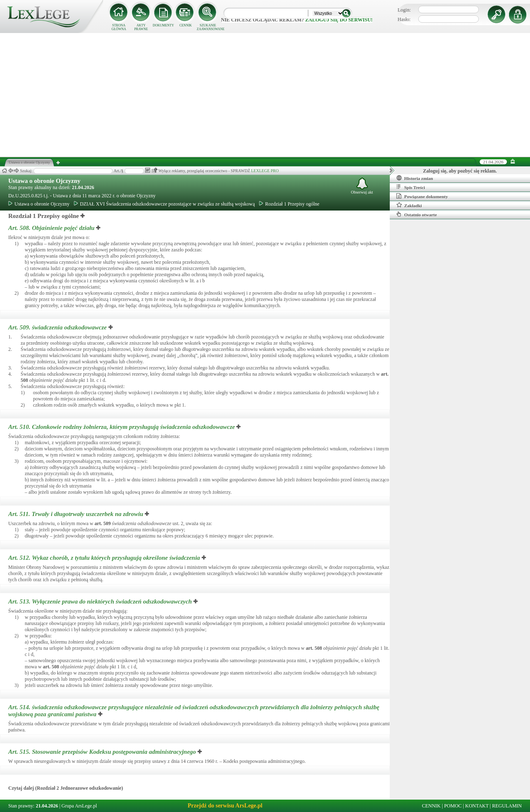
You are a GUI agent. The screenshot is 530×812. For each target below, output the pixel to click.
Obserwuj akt (362, 186)
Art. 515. (103, 752)
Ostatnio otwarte (417, 214)
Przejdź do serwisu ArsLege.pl (225, 806)
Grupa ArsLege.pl (79, 806)
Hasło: (404, 19)
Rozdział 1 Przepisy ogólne (289, 204)
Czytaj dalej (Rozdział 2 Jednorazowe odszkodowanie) (66, 788)
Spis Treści (411, 187)
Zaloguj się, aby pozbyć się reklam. (460, 171)
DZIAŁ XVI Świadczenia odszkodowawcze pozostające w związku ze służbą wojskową (164, 204)
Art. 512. (105, 558)
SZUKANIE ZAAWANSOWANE (208, 27)
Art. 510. (122, 427)
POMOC (453, 806)
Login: (404, 10)
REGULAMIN (507, 806)
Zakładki (409, 205)
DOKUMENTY (163, 25)
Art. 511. (77, 514)
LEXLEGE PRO (265, 171)
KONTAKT (477, 806)
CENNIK (186, 25)
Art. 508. (52, 228)
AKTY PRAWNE (141, 27)
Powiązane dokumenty (422, 196)
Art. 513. (101, 601)
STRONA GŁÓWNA (119, 27)
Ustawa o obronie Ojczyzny (44, 181)
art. (102, 523)
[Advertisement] (265, 95)
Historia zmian (415, 178)
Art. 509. (58, 327)
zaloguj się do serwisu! (339, 20)
